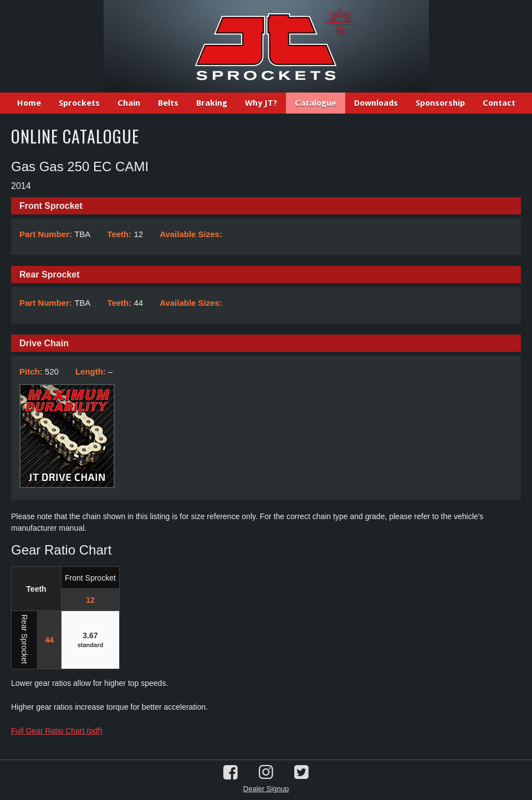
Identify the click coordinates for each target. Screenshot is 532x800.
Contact (499, 103)
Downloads (376, 103)
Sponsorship (440, 103)
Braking (212, 103)
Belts (168, 103)
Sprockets (79, 103)
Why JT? (261, 103)
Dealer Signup (266, 789)
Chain (129, 103)
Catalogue (316, 103)
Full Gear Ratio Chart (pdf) (57, 731)
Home (29, 103)
